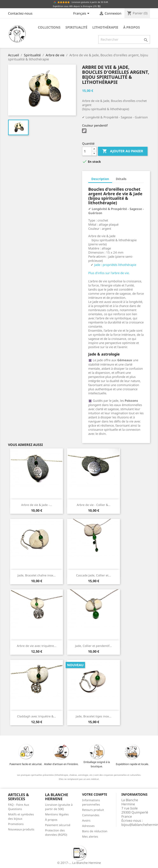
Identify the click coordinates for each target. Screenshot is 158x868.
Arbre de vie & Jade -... (37, 505)
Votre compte (95, 794)
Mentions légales (57, 814)
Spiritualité (76, 27)
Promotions (16, 824)
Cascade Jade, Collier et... (94, 575)
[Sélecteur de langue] (82, 14)
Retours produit (93, 810)
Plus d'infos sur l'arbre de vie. (109, 273)
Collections (49, 27)
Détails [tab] (121, 179)
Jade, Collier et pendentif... (94, 646)
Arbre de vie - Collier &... (94, 505)
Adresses (88, 826)
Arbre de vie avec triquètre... (37, 646)
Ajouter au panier (123, 151)
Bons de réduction (95, 831)
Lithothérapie (105, 27)
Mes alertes (90, 836)
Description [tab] (100, 179)
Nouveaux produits (21, 829)
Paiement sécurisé (58, 825)
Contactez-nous (20, 13)
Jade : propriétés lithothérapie (115, 265)
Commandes (91, 815)
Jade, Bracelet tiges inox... (94, 716)
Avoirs (86, 820)
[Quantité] (87, 151)
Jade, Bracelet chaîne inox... (37, 575)
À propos (132, 27)
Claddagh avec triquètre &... (37, 716)
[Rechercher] (124, 39)
